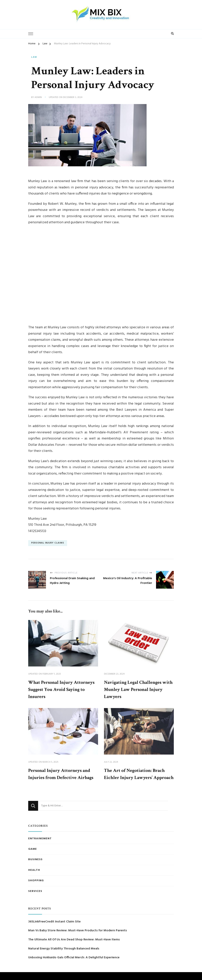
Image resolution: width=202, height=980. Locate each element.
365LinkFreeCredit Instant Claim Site (54, 922)
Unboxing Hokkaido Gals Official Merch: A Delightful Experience (74, 958)
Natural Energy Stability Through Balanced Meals (64, 949)
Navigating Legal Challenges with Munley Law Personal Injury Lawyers (138, 689)
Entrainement (40, 839)
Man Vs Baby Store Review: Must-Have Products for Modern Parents (78, 931)
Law (34, 57)
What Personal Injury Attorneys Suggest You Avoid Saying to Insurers (61, 689)
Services (35, 891)
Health (34, 870)
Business (35, 860)
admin (38, 98)
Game (33, 849)
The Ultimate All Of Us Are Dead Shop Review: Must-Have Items (74, 940)
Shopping (36, 881)
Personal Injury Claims (48, 543)
